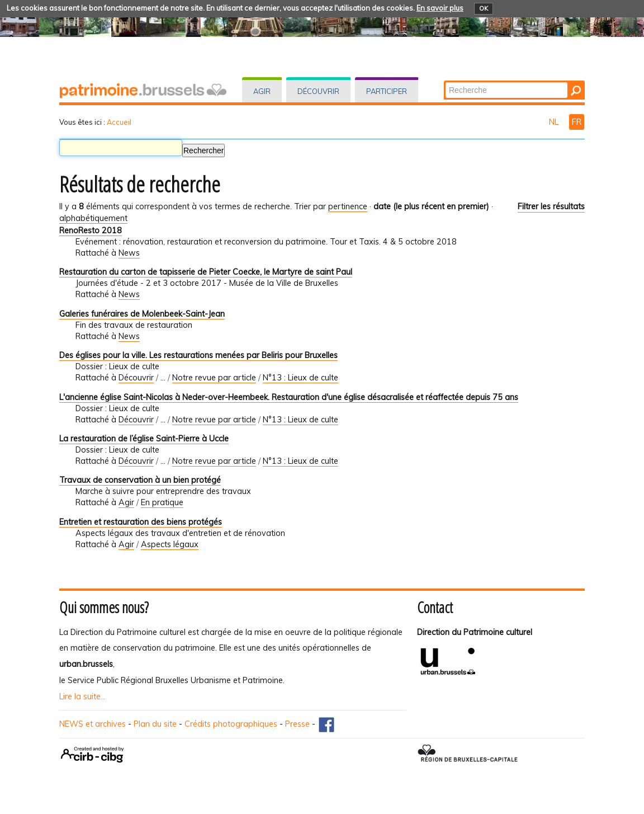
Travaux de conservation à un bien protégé (140, 480)
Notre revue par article (214, 378)
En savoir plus (440, 8)
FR (577, 122)
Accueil (119, 122)
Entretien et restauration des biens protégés (141, 522)
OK (484, 8)
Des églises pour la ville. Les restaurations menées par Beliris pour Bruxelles (198, 355)
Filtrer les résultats (551, 206)
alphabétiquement (93, 218)
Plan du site (155, 724)
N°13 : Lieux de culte (300, 378)
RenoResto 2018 (91, 230)
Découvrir (318, 91)
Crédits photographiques (231, 724)
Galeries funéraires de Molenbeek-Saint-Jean (142, 314)
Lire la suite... (82, 697)
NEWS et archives (93, 724)
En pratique (162, 502)
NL (555, 122)
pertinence (348, 206)
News (129, 253)
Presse (297, 724)
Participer (387, 91)
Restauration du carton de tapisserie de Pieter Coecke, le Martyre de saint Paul (206, 272)
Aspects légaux (170, 544)
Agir (262, 91)
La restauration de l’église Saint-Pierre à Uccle (144, 439)
